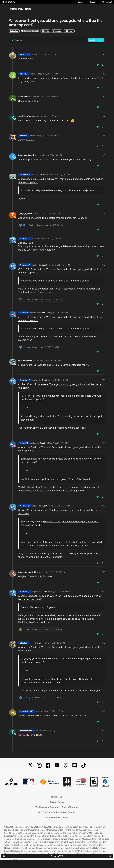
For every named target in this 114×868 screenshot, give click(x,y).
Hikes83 (24, 313)
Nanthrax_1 (25, 238)
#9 (104, 238)
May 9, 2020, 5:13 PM (57, 643)
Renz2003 (25, 54)
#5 (104, 136)
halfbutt (24, 136)
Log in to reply (96, 40)
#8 (104, 214)
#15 (104, 506)
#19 (104, 711)
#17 (104, 592)
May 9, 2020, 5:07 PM (60, 506)
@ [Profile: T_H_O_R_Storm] (28, 269)
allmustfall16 (24, 97)
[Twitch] (66, 765)
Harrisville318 (27, 711)
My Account (107, 2)
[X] (30, 765)
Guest (44, 175)
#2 (104, 74)
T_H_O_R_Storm (25, 214)
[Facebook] (48, 765)
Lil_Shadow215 (25, 361)
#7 (104, 175)
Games (81, 2)
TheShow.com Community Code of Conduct (57, 807)
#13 (104, 380)
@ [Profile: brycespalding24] (29, 179)
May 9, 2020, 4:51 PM (53, 116)
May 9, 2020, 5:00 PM (52, 214)
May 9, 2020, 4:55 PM (53, 155)
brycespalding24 (26, 155)
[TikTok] (84, 765)
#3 (104, 97)
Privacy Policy (57, 802)
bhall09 (24, 74)
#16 (104, 572)
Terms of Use (57, 797)
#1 (104, 54)
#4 (104, 116)
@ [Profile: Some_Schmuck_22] (30, 596)
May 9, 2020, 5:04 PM (60, 380)
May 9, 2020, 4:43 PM (51, 54)
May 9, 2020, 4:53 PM (48, 136)
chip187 (24, 643)
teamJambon (26, 731)
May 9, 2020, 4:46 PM (50, 97)
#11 (104, 313)
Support (93, 2)
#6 (104, 155)
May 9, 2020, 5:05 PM (58, 443)
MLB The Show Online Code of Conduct (57, 812)
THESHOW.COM (9, 2)
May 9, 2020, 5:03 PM (58, 313)
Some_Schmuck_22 (27, 572)
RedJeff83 (25, 175)
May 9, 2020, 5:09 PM (60, 592)
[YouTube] (57, 765)
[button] (4, 864)
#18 (104, 643)
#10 (104, 265)
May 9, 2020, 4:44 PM (48, 74)
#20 (103, 731)
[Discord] (75, 765)
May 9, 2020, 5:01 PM (60, 265)
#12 (104, 361)
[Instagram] (39, 765)
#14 (104, 443)
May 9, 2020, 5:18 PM (54, 711)
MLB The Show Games (57, 817)
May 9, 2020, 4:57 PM (60, 175)
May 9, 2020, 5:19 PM (53, 731)
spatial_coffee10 (26, 116)
